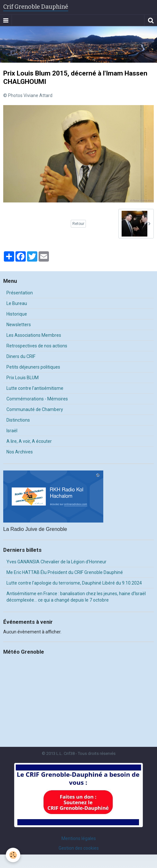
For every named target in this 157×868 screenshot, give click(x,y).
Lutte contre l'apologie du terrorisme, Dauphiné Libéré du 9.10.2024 (74, 583)
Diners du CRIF (21, 356)
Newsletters (19, 325)
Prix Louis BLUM (23, 378)
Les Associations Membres (34, 335)
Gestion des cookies (79, 848)
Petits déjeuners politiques (33, 367)
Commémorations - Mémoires (37, 399)
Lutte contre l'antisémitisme (35, 388)
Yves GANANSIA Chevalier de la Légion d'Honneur (56, 562)
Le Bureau (17, 303)
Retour (78, 224)
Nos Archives (20, 452)
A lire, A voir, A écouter (29, 441)
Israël (12, 431)
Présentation (20, 293)
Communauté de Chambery (35, 409)
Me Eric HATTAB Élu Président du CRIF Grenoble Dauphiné (65, 572)
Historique (17, 314)
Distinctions (18, 420)
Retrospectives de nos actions (37, 346)
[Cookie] (13, 855)
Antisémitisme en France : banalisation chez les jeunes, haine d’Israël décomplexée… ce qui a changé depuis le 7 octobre (76, 597)
